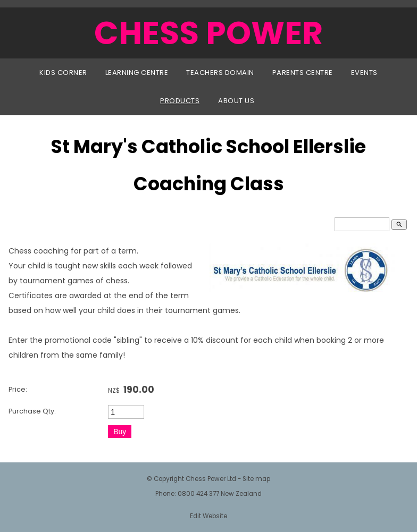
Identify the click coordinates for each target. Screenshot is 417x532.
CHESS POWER (208, 33)
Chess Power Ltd (211, 479)
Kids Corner (63, 73)
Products (180, 101)
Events (364, 73)
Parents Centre (303, 73)
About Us (236, 101)
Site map (256, 479)
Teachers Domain (220, 73)
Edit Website (208, 516)
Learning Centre (137, 73)
